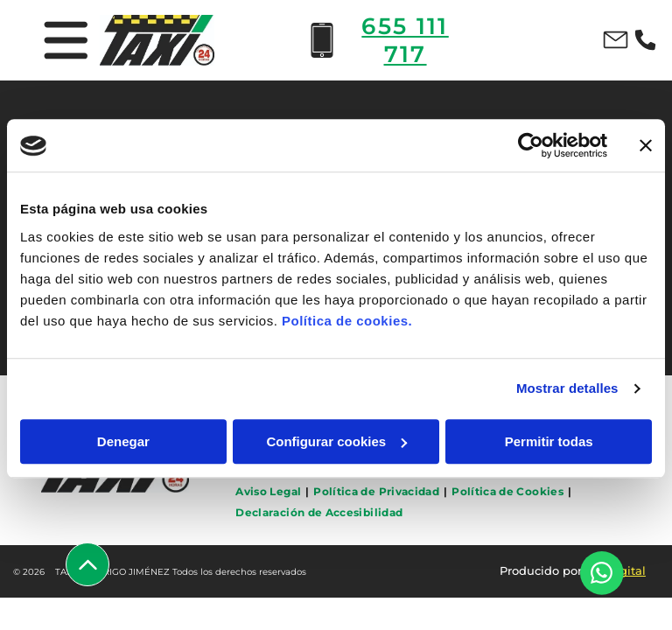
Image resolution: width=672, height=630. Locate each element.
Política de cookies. (347, 321)
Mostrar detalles (567, 389)
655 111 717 (405, 40)
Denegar (123, 441)
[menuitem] (270, 492)
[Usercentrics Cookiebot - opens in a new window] (531, 146)
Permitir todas (549, 441)
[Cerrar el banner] (646, 146)
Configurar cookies (336, 441)
